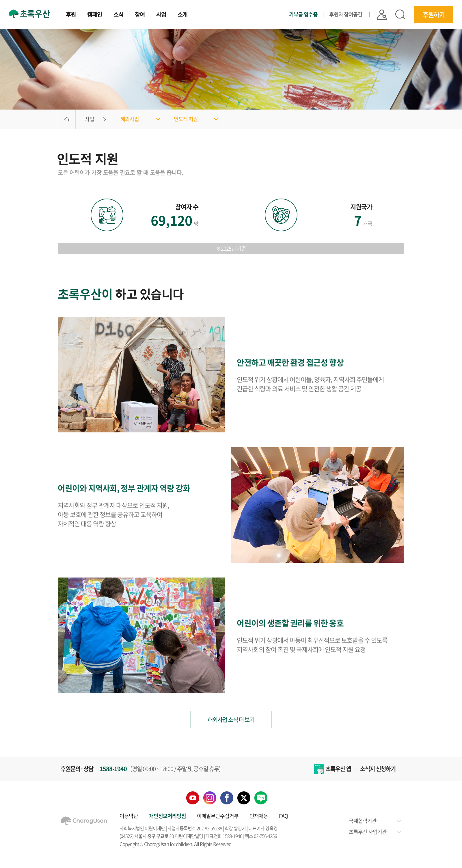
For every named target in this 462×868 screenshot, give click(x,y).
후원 (67, 15)
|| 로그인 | (392, 12)
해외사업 (130, 119)
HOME (67, 119)
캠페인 (89, 15)
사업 (152, 15)
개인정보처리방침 (167, 816)
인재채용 (259, 816)
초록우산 (28, 11)
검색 (406, 12)
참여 (132, 15)
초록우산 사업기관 (375, 832)
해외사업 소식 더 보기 (231, 720)
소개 (172, 15)
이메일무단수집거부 (218, 816)
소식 (111, 15)
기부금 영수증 (329, 12)
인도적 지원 (186, 119)
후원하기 (435, 12)
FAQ (283, 816)
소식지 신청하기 (378, 769)
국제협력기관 (375, 821)
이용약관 (129, 816)
